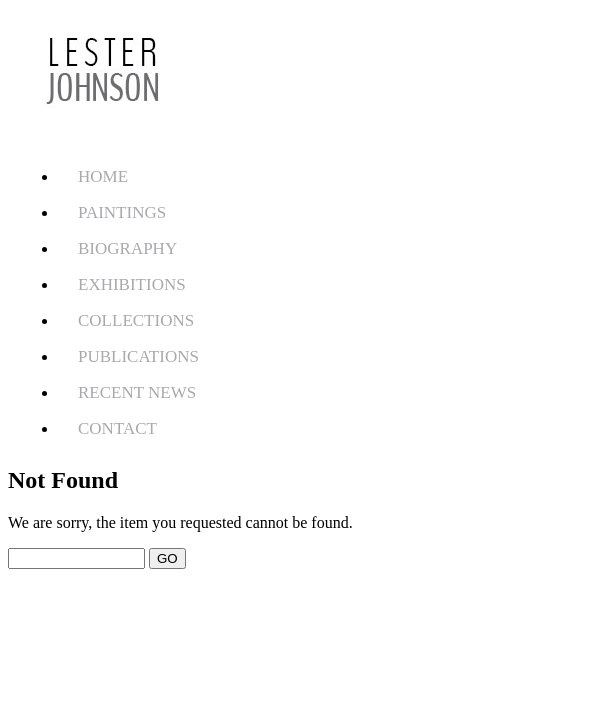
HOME (103, 176)
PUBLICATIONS (138, 356)
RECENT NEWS (137, 392)
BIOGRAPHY (127, 248)
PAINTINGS (122, 212)
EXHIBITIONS (132, 284)
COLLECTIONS (136, 320)
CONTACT (117, 428)
